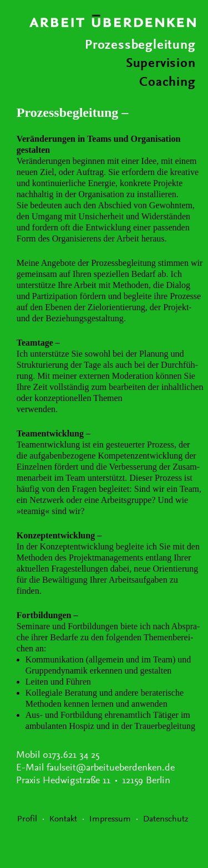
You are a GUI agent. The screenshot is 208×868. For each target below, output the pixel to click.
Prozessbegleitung (140, 45)
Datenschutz (166, 819)
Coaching (167, 83)
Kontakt (63, 819)
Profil (27, 819)
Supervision (161, 64)
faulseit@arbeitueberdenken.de (111, 768)
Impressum (110, 819)
